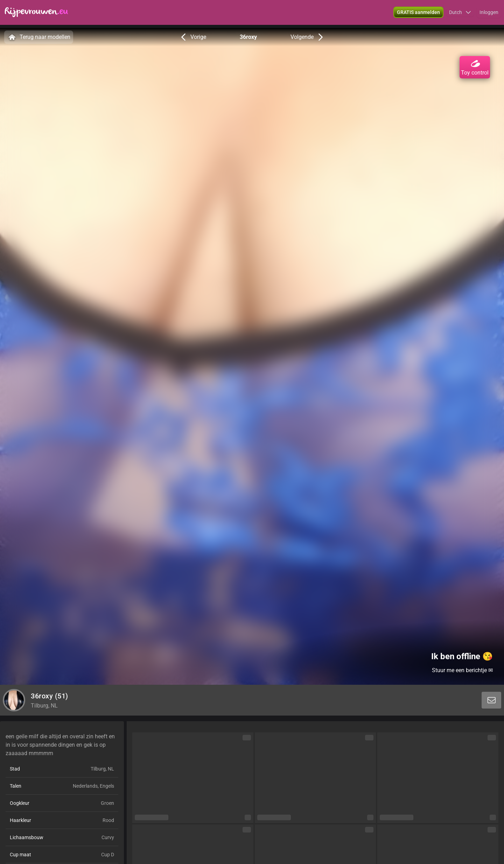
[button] (460, 14)
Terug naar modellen (39, 37)
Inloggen (489, 14)
